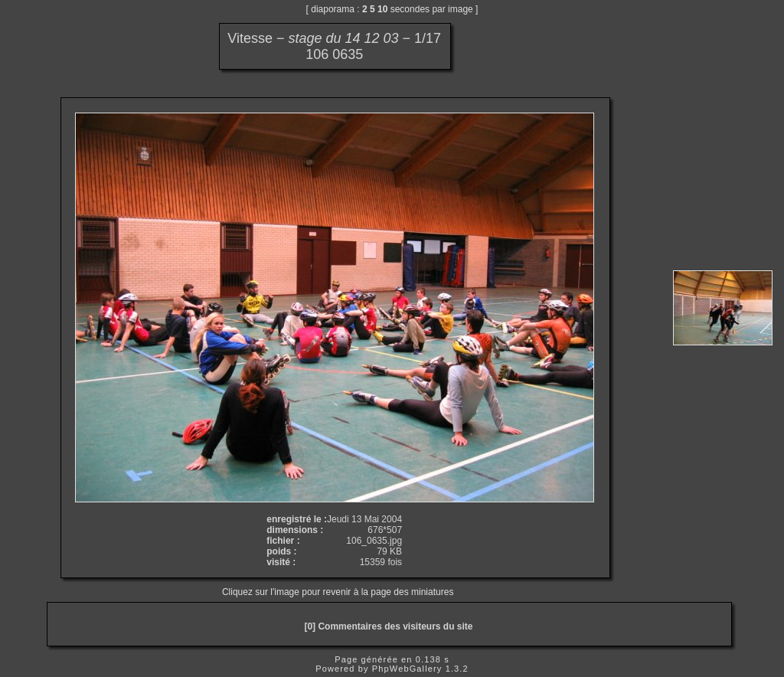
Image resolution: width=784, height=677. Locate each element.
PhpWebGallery (407, 669)
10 (382, 9)
